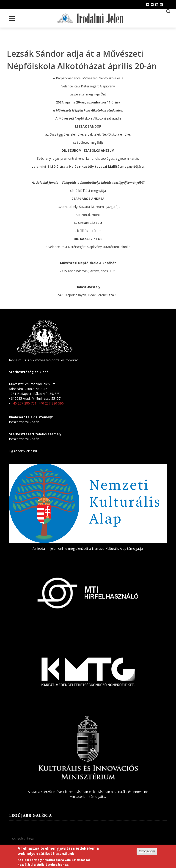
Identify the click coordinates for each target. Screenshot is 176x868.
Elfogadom (147, 851)
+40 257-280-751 (24, 403)
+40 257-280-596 (51, 403)
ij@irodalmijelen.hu (23, 451)
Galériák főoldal (24, 839)
